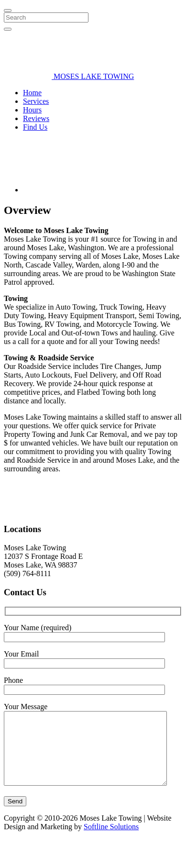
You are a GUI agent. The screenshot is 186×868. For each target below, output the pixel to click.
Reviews (36, 118)
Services (36, 101)
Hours (32, 110)
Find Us (35, 127)
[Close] (8, 11)
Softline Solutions (111, 850)
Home (32, 93)
